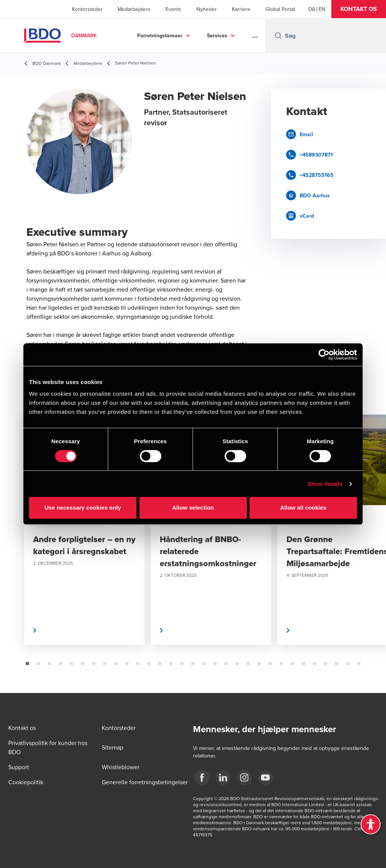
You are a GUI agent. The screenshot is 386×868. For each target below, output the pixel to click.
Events (173, 9)
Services (217, 35)
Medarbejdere (134, 9)
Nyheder (207, 9)
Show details (325, 484)
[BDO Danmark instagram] (244, 777)
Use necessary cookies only (83, 508)
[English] (322, 9)
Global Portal (280, 9)
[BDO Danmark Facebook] (202, 777)
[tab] (27, 664)
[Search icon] (278, 35)
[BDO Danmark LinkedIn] (223, 777)
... (255, 35)
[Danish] (312, 9)
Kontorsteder (87, 9)
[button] (359, 9)
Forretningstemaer (160, 35)
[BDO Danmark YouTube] (265, 777)
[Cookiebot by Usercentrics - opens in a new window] (324, 355)
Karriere (241, 9)
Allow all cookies (303, 508)
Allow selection (193, 508)
